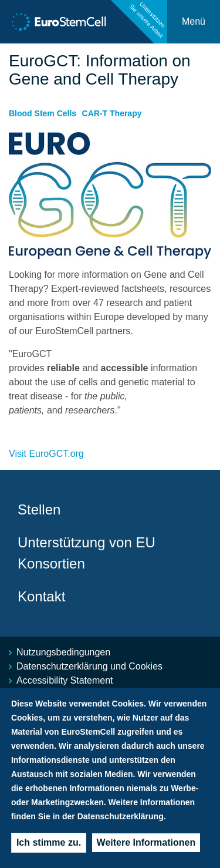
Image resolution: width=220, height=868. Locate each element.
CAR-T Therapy (112, 113)
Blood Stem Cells (43, 113)
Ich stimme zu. (49, 842)
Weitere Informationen (146, 842)
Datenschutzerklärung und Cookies (89, 666)
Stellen (39, 509)
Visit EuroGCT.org (46, 454)
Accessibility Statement (65, 680)
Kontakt (41, 596)
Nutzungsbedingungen (63, 652)
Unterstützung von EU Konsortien (87, 553)
